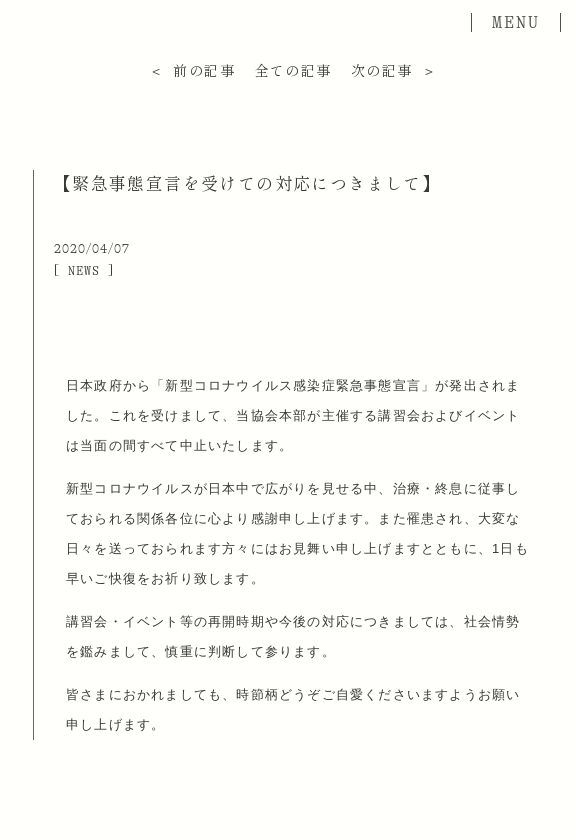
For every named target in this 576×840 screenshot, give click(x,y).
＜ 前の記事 (192, 71)
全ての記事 (293, 71)
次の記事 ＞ (394, 71)
